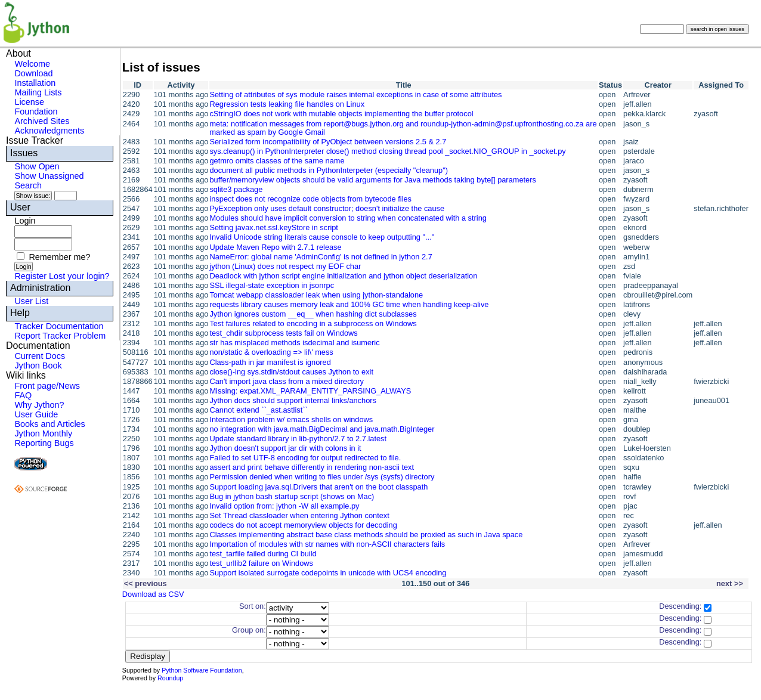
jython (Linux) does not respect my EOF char (285, 266)
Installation (35, 83)
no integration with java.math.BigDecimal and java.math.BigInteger (322, 429)
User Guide (36, 414)
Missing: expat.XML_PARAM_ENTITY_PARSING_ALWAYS (310, 391)
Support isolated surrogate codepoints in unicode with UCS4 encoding (328, 573)
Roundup (170, 678)
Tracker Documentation (59, 326)
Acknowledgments (49, 131)
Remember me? (59, 257)
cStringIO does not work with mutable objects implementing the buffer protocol (341, 114)
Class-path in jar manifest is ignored (270, 362)
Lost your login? (79, 276)
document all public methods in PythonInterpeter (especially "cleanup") (329, 170)
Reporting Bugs (44, 443)
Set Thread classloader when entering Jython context (299, 515)
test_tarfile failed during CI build (263, 554)
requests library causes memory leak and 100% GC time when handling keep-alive (349, 304)
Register (30, 276)
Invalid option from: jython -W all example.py (284, 506)
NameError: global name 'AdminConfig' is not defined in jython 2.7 (321, 257)
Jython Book (38, 366)
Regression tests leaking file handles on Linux (287, 104)
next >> (730, 583)
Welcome (32, 64)
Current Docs (40, 356)
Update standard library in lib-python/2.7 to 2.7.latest (298, 439)
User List (31, 301)
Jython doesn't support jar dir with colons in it (285, 448)
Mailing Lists (38, 92)
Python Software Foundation (202, 670)
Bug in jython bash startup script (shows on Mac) (292, 496)
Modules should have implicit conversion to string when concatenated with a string (348, 218)
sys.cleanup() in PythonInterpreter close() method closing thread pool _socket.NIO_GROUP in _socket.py (387, 151)
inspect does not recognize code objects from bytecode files (310, 199)
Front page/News (47, 386)
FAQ (23, 395)
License (29, 102)
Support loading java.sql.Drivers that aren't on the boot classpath (318, 487)
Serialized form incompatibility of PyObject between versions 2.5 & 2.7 (328, 142)
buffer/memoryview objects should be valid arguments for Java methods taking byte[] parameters (372, 180)
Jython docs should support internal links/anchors (293, 400)
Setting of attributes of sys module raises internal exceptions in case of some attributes (355, 95)
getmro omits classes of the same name (277, 161)
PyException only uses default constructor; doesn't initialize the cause (327, 208)
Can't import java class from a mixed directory (286, 381)
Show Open (37, 166)
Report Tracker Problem (60, 336)
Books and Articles (50, 424)
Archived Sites (42, 121)
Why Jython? (39, 405)
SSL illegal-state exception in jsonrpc (272, 285)
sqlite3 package (236, 189)
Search (28, 185)
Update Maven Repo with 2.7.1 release (275, 247)
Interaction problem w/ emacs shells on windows (291, 419)
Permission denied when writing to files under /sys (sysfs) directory (322, 477)
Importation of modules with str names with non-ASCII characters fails (327, 544)
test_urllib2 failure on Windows (261, 563)
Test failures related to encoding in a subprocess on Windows (313, 323)
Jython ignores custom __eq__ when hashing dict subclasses (313, 314)
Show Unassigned (49, 176)
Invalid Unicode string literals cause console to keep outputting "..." (322, 237)
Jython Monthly (43, 433)
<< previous (146, 583)
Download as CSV (153, 594)
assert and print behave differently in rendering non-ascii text (312, 467)
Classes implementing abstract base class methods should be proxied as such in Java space (366, 535)
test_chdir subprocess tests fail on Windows (283, 333)
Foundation (36, 111)
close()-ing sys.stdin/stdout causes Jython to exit (291, 372)
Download (33, 73)
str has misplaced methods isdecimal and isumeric (294, 343)
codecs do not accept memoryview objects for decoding (303, 525)
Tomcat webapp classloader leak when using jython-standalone (316, 295)
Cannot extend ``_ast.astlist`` (258, 410)
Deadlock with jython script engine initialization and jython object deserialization (343, 276)
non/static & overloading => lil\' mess (271, 352)
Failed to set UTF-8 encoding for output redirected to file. (305, 458)
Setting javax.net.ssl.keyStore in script (274, 227)
